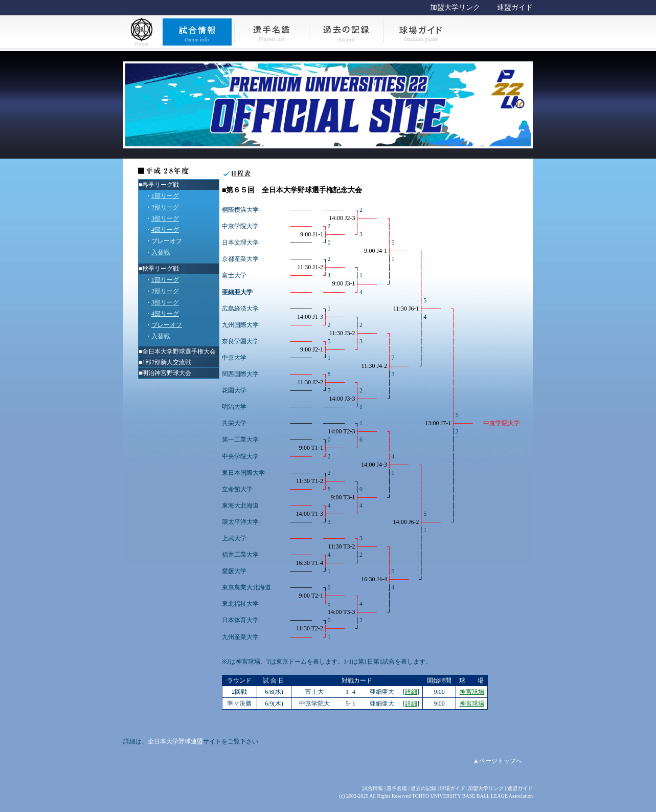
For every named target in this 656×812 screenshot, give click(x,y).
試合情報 (373, 788)
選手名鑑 (397, 788)
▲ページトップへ (497, 761)
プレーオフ (167, 241)
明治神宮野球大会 (167, 373)
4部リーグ (165, 230)
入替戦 (161, 252)
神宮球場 (472, 692)
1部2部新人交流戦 (167, 362)
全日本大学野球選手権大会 (179, 352)
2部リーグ (165, 207)
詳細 (411, 692)
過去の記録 (423, 788)
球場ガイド (453, 788)
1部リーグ (165, 196)
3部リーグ (165, 218)
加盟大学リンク (455, 7)
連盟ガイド (515, 7)
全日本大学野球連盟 (175, 741)
